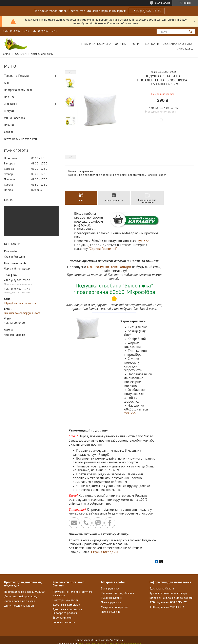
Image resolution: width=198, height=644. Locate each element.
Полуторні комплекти (66, 600)
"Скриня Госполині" (103, 249)
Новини (9, 125)
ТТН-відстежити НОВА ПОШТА (168, 602)
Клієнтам (183, 49)
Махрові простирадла (115, 607)
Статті (8, 132)
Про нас (135, 44)
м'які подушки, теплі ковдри (109, 267)
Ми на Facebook (15, 118)
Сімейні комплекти (64, 622)
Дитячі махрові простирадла (22, 596)
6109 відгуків (163, 3)
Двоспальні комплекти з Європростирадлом (67, 611)
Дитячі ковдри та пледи (19, 606)
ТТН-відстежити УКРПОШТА (167, 607)
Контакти (152, 44)
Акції (7, 83)
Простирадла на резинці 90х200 (24, 592)
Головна (120, 44)
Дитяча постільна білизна (19, 601)
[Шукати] (190, 32)
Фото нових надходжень (21, 139)
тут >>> (143, 241)
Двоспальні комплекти (66, 605)
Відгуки (9, 111)
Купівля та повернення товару (168, 593)
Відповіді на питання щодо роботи (171, 598)
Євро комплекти (62, 618)
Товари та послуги (94, 44)
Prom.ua (118, 640)
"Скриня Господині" (105, 552)
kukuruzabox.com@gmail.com (22, 313)
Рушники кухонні (111, 598)
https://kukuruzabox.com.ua (20, 303)
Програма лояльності (18, 90)
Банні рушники (110, 588)
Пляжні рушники (111, 602)
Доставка (11, 104)
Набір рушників (111, 612)
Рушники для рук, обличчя (117, 593)
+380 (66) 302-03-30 (147, 11)
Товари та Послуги (16, 76)
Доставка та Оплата (177, 44)
